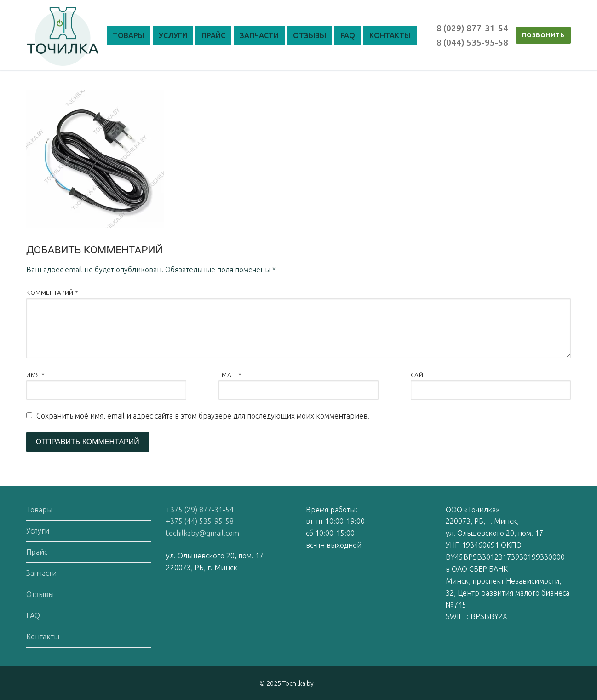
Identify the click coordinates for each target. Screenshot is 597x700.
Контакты (43, 637)
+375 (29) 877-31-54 (200, 510)
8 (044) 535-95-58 (472, 42)
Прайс (37, 552)
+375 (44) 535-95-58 (200, 521)
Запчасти (41, 573)
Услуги (38, 531)
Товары (39, 510)
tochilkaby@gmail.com (203, 533)
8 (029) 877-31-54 (472, 28)
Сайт (419, 375)
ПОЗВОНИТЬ (543, 35)
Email (230, 375)
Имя (36, 375)
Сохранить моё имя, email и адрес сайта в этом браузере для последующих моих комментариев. (203, 416)
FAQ (33, 615)
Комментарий (52, 293)
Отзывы (40, 594)
